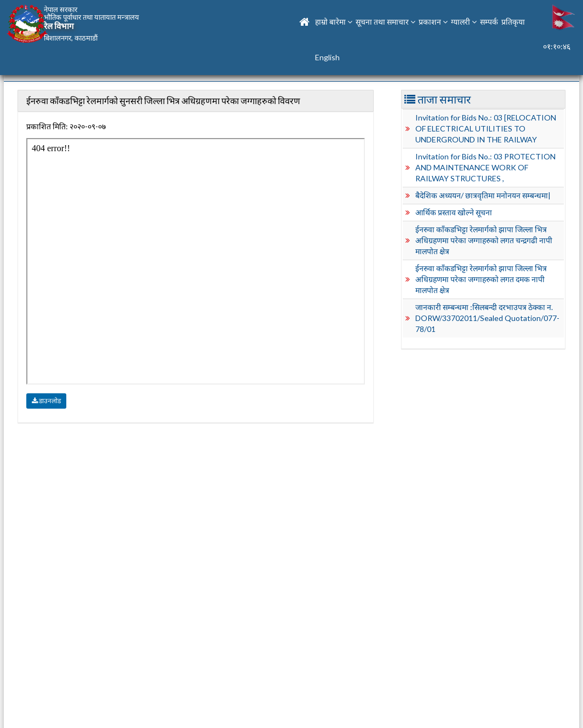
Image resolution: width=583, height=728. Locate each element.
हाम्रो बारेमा (334, 22)
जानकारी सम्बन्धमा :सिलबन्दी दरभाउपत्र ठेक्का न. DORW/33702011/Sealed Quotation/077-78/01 (487, 318)
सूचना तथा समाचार (385, 22)
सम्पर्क (489, 22)
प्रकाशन (433, 22)
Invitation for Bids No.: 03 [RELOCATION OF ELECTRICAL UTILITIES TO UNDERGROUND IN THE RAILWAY (486, 128)
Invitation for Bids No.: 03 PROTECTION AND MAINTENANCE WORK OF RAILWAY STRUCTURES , (485, 167)
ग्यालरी (464, 22)
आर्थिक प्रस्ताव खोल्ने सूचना (454, 212)
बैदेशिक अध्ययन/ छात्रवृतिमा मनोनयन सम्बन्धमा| (483, 195)
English (327, 57)
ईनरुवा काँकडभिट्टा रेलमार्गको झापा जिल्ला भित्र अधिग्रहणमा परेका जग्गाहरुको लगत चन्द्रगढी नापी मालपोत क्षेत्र (484, 240)
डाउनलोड (46, 401)
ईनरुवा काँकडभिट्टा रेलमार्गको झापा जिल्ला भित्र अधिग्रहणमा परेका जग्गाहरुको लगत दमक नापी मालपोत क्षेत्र (481, 279)
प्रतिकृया (513, 22)
